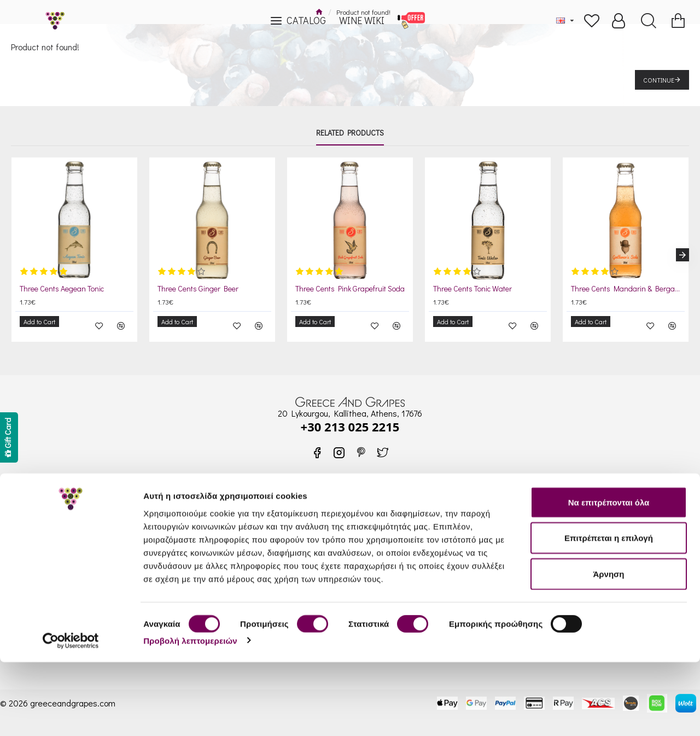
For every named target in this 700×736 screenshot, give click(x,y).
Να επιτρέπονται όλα (609, 576)
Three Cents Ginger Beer (198, 289)
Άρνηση (608, 648)
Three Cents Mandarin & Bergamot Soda (628, 289)
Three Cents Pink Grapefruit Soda (350, 289)
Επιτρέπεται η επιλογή (609, 612)
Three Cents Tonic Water (472, 289)
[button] (682, 251)
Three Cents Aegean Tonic (62, 289)
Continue (659, 80)
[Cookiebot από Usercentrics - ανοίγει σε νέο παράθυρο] (71, 715)
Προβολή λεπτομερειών (190, 714)
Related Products (350, 133)
